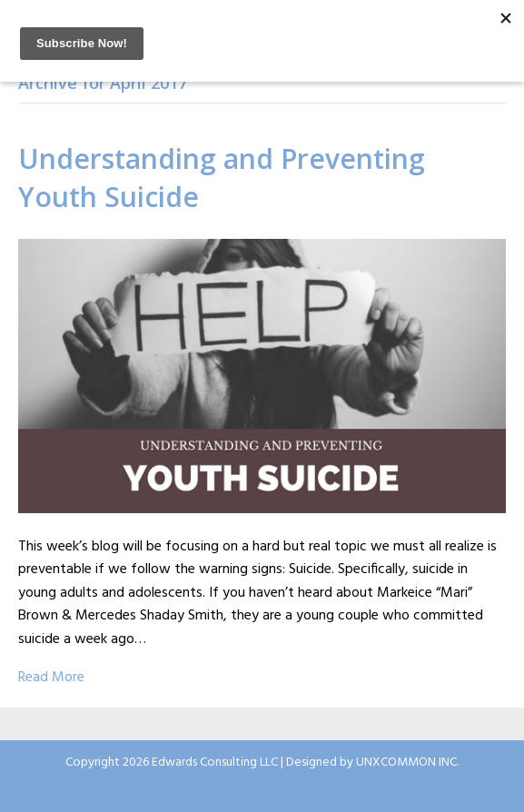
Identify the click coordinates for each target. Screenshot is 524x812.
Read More (51, 678)
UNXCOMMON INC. (407, 762)
